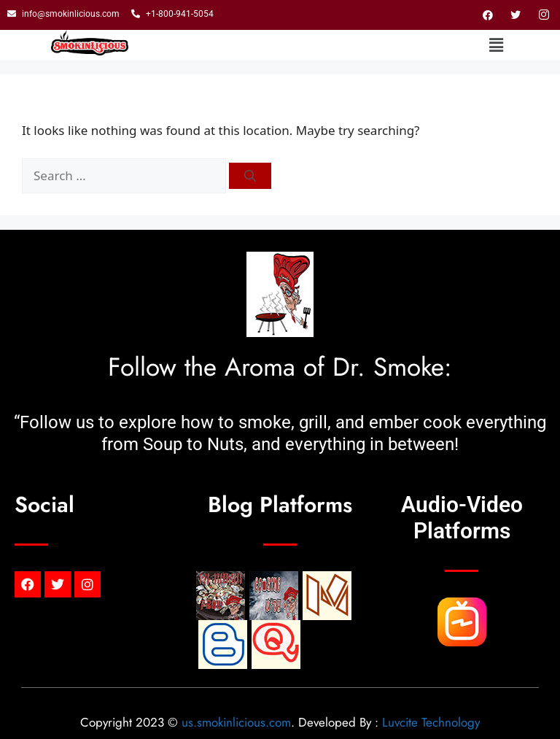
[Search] (250, 176)
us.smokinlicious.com (236, 722)
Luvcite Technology (431, 722)
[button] (497, 45)
